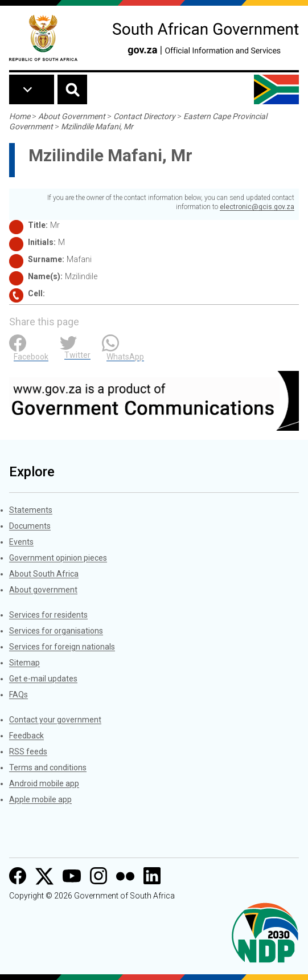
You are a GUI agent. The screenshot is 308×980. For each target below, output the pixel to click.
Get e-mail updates (43, 679)
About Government (72, 116)
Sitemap (24, 663)
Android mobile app (44, 783)
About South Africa (44, 574)
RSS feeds (28, 752)
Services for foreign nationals (62, 647)
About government (43, 590)
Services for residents (48, 615)
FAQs (19, 695)
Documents (30, 526)
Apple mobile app (40, 799)
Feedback (26, 736)
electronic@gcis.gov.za (257, 207)
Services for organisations (56, 631)
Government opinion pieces (58, 558)
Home (20, 116)
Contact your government (55, 720)
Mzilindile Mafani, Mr (97, 126)
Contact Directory (144, 116)
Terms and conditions (48, 767)
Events (21, 542)
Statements (31, 510)
